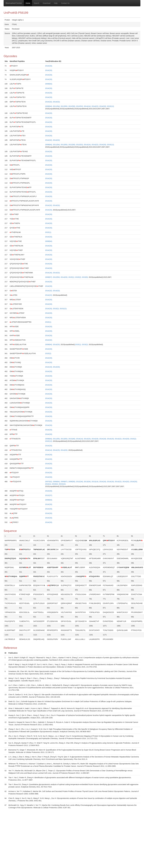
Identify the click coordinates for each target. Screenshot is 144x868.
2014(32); (49, 102)
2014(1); (49, 484)
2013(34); (88, 482)
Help (56, 3)
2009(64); (49, 84)
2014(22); (95, 106)
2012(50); (64, 106)
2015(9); (85, 277)
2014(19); (49, 367)
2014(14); (88, 106)
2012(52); (80, 106)
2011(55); (57, 439)
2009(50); (72, 482)
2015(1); (48, 232)
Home (28, 3)
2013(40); (72, 439)
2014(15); (88, 439)
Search (36, 3)
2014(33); (49, 66)
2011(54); (57, 106)
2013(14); (95, 482)
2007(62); (49, 482)
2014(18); (103, 439)
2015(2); (78, 277)
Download (47, 3)
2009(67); (49, 277)
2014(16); (49, 273)
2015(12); (111, 106)
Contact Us (65, 3)
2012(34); (80, 482)
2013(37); (49, 495)
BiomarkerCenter (14, 3)
